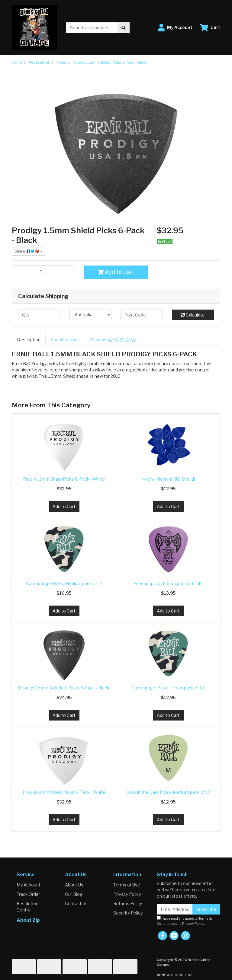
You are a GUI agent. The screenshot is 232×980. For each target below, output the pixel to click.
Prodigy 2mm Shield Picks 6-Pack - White (64, 792)
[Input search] (92, 28)
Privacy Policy (127, 894)
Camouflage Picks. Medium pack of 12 (64, 583)
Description (29, 340)
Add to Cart (116, 272)
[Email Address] (175, 909)
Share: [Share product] (27, 251)
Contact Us (76, 904)
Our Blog (74, 894)
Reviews (113, 340)
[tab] (29, 340)
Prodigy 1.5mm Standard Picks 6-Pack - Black (64, 688)
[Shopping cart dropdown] (210, 28)
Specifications (65, 340)
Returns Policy (128, 904)
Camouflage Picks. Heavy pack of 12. (168, 688)
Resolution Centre (27, 907)
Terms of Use (127, 885)
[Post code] (142, 315)
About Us (74, 885)
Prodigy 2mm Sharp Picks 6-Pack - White (64, 479)
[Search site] (124, 28)
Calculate (193, 315)
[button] (175, 28)
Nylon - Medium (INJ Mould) (168, 479)
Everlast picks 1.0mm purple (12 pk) (168, 583)
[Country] (91, 315)
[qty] (39, 315)
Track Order (28, 894)
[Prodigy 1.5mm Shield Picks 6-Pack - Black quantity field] (43, 272)
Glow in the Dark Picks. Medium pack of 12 (168, 792)
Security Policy (128, 913)
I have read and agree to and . (184, 921)
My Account (29, 885)
